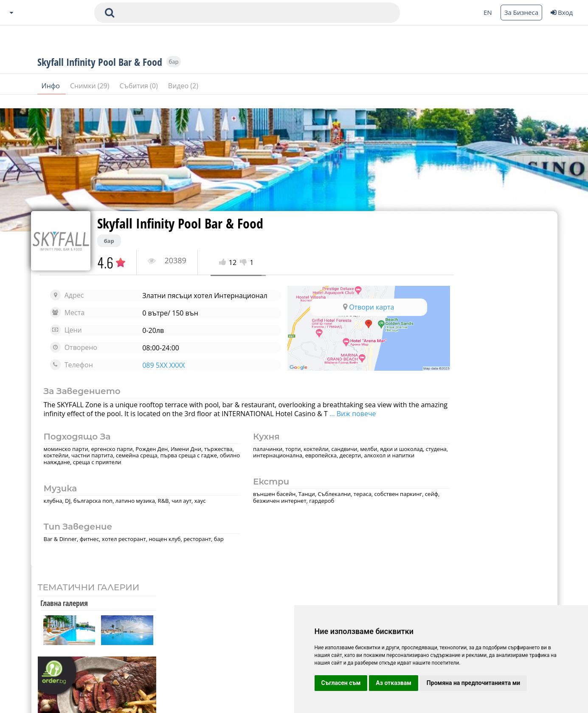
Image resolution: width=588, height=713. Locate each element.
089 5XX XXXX (153, 372)
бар (174, 73)
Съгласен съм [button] (341, 683)
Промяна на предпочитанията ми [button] (473, 683)
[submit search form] (110, 13)
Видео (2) (183, 97)
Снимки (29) (91, 97)
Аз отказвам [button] (394, 683)
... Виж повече (71, 427)
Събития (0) (140, 97)
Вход (562, 12)
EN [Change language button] (488, 12)
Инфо (52, 97)
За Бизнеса (521, 12)
